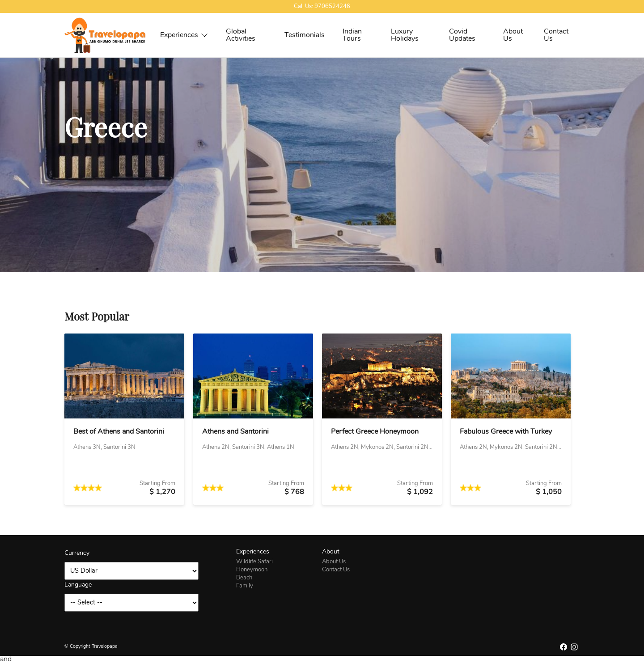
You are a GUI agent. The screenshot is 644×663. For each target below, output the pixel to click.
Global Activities (241, 35)
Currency (77, 553)
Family (245, 586)
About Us (513, 35)
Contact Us (556, 35)
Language (78, 585)
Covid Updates (462, 35)
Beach (244, 578)
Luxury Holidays (405, 35)
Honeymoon (252, 570)
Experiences (184, 35)
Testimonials (305, 35)
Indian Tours (352, 35)
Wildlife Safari (254, 562)
